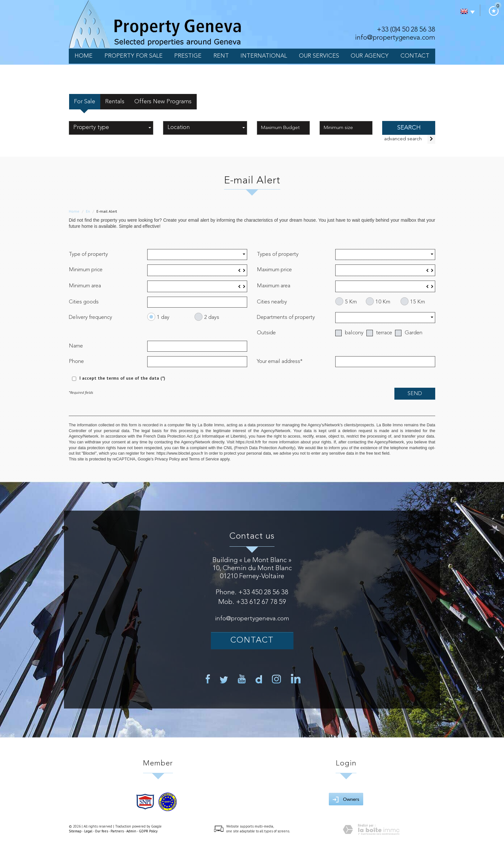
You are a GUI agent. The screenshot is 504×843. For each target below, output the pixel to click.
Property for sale (134, 56)
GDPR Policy (148, 831)
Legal (88, 831)
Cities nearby (272, 302)
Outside (266, 333)
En (88, 211)
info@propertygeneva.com (395, 38)
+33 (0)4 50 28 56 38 (406, 30)
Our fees (101, 831)
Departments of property (286, 317)
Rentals (115, 102)
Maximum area (274, 286)
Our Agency (370, 56)
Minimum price (86, 270)
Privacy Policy (167, 459)
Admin (131, 831)
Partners (117, 831)
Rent (221, 56)
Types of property (278, 254)
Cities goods (84, 302)
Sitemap (75, 831)
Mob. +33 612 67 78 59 (252, 602)
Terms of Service (204, 459)
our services (319, 56)
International (264, 56)
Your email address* (280, 361)
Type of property (88, 254)
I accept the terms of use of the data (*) (122, 378)
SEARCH (409, 128)
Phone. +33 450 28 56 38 (252, 593)
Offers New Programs (163, 102)
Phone (76, 361)
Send (415, 394)
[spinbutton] (197, 270)
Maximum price (274, 270)
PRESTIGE (188, 56)
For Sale (85, 102)
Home (84, 56)
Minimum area (85, 286)
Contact (415, 56)
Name (76, 346)
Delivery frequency (90, 317)
